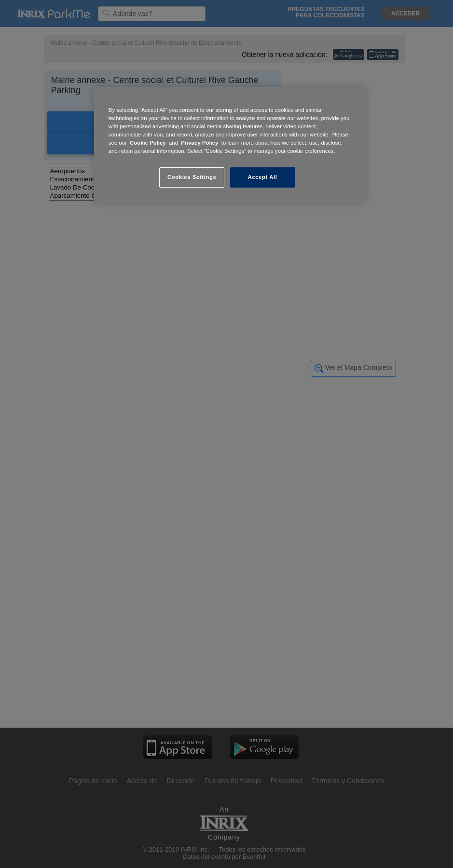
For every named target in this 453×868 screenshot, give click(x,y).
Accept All (263, 177)
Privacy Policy (199, 143)
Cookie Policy (148, 143)
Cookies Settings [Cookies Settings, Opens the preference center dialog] (192, 177)
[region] (230, 145)
